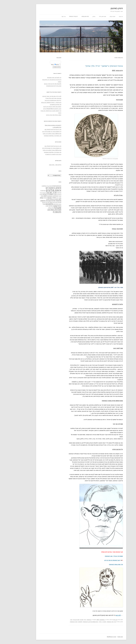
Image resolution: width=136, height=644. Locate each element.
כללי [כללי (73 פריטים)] (28, 197)
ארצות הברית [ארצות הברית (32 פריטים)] (30, 193)
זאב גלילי (102, 620)
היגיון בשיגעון (104, 8)
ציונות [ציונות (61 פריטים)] (46, 206)
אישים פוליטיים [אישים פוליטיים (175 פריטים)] (40, 190)
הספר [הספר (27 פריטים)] (47, 196)
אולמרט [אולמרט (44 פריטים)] (31, 186)
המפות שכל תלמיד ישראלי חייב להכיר (39, 107)
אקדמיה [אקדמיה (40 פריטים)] (46, 193)
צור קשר (50, 17)
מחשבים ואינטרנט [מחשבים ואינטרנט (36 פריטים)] (41, 199)
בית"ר (87, 622)
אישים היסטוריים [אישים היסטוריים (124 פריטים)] (40, 188)
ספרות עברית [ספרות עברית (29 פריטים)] (42, 202)
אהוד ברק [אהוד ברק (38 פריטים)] (36, 186)
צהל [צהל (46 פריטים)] (31, 204)
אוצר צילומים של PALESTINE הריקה (39, 109)
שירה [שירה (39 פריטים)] (34, 206)
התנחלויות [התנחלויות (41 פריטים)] (42, 196)
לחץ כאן (105, 615)
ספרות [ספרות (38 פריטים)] (46, 202)
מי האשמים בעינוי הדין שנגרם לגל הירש (39, 131)
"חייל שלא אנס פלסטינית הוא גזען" (40, 100)
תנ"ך (58, 620)
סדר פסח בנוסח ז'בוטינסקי (103, 564)
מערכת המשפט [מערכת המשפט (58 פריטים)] (32, 201)
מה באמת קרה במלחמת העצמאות (39, 136)
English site (72, 17)
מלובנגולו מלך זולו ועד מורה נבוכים (39, 84)
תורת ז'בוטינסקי (61, 622)
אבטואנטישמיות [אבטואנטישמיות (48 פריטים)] (43, 186)
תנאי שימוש (107, 637)
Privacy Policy (60, 17)
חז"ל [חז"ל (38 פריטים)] (29, 196)
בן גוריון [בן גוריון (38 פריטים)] (46, 194)
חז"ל (72, 620)
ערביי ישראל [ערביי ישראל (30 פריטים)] (32, 202)
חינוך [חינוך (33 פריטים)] (47, 198)
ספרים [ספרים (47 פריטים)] (37, 202)
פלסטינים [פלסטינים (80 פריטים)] (36, 204)
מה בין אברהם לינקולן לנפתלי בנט (40, 129)
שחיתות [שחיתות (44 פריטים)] (37, 206)
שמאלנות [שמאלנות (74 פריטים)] (44, 207)
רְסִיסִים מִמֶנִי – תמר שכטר (42, 165)
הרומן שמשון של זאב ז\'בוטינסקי (77, 622)
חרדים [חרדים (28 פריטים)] (44, 198)
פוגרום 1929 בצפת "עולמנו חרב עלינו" (39, 134)
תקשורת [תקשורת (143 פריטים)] (44, 212)
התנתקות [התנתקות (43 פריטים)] (37, 196)
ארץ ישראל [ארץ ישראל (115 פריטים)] (38, 192)
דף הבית (108, 17)
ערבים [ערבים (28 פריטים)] (47, 204)
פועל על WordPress (98, 637)
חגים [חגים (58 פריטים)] (32, 196)
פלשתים (67, 622)
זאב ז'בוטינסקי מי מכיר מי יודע (99, 560)
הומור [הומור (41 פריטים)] (42, 194)
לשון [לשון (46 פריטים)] (47, 199)
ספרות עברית (63, 620)
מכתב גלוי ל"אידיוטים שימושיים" (41, 86)
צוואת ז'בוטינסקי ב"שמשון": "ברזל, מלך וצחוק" (91, 66)
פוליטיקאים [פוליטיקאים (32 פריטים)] (43, 204)
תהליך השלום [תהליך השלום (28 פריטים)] (38, 208)
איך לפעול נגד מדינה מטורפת (41, 78)
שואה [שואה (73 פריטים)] (42, 206)
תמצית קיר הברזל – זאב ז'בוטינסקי (101, 556)
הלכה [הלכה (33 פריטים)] (28, 194)
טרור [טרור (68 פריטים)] (41, 198)
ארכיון (81, 17)
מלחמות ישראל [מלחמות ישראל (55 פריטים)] (43, 201)
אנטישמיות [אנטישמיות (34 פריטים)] (30, 191)
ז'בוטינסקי (76, 620)
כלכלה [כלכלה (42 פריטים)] (32, 198)
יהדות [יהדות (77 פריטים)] (37, 197)
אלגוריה (91, 622)
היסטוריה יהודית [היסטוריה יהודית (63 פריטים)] (35, 194)
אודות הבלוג (99, 17)
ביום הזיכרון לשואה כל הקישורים (40, 154)
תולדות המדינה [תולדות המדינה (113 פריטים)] (41, 209)
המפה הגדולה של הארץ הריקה (40, 115)
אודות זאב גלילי (89, 17)
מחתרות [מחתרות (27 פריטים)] (35, 199)
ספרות (68, 620)
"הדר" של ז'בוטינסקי (98, 622)
